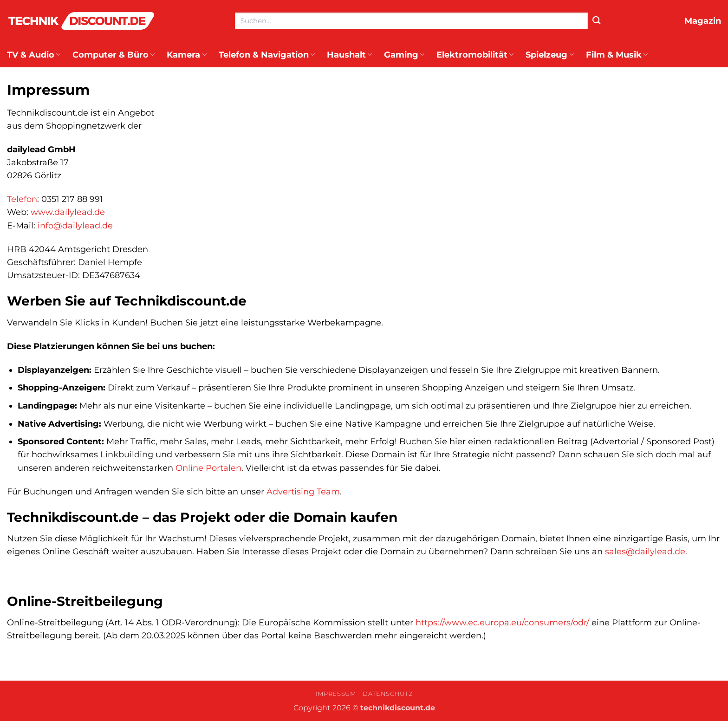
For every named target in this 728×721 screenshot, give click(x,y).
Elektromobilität (475, 55)
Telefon (22, 199)
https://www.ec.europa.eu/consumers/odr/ (502, 622)
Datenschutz (387, 694)
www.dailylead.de (68, 212)
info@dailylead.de (75, 225)
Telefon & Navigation (267, 55)
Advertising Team (303, 491)
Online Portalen (208, 468)
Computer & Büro (114, 55)
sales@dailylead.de (645, 551)
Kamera (186, 55)
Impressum (336, 694)
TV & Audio (34, 55)
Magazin (703, 21)
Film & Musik (617, 55)
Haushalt (349, 55)
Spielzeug (549, 55)
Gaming (404, 55)
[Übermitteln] (596, 21)
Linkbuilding (127, 454)
